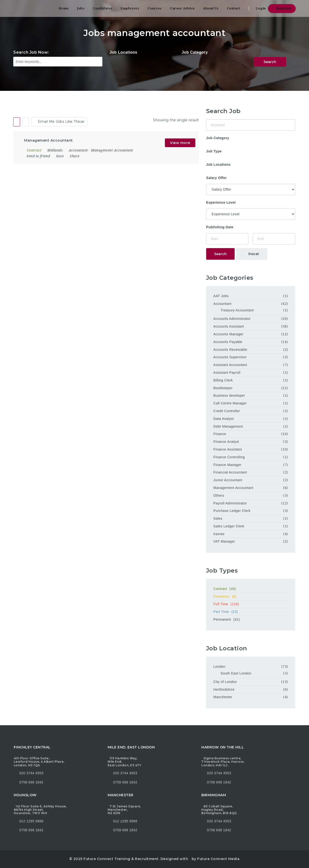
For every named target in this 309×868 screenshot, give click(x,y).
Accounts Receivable (230, 350)
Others (219, 495)
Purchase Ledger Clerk (232, 511)
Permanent (251, 619)
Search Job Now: (31, 52)
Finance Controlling (229, 457)
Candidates (103, 8)
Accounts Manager (228, 334)
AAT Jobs (221, 296)
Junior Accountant (228, 480)
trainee (219, 534)
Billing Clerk (223, 380)
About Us (211, 8)
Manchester (223, 697)
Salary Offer (216, 178)
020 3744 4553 (31, 773)
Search (270, 62)
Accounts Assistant (229, 326)
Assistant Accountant (230, 365)
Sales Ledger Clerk (229, 526)
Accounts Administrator (232, 319)
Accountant (78, 150)
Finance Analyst (226, 442)
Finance (220, 434)
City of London (225, 682)
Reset (251, 254)
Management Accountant (112, 150)
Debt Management (228, 426)
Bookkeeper (223, 388)
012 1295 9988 (31, 821)
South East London (236, 673)
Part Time (251, 612)
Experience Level (221, 202)
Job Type (214, 151)
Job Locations (123, 52)
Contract (251, 589)
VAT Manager (224, 541)
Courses (155, 8)
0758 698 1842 (29, 782)
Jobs (81, 8)
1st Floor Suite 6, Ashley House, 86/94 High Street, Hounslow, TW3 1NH (40, 810)
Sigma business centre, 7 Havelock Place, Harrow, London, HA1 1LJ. (223, 762)
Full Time (251, 604)
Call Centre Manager (230, 403)
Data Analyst (224, 419)
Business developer (229, 395)
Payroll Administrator (230, 503)
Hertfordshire (224, 689)
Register (282, 8)
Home (64, 8)
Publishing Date (220, 227)
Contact (234, 8)
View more (180, 143)
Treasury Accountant (237, 310)
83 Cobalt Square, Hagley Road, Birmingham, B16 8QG (219, 810)
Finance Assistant (228, 449)
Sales (218, 518)
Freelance (251, 596)
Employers (130, 8)
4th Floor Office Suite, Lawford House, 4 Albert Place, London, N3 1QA (39, 762)
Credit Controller (227, 411)
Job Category (195, 52)
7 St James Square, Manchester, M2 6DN (124, 810)
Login (259, 8)
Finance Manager (227, 465)
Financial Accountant (230, 472)
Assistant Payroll (227, 373)
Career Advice (182, 8)
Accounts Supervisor (230, 357)
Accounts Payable (228, 342)
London (219, 667)
